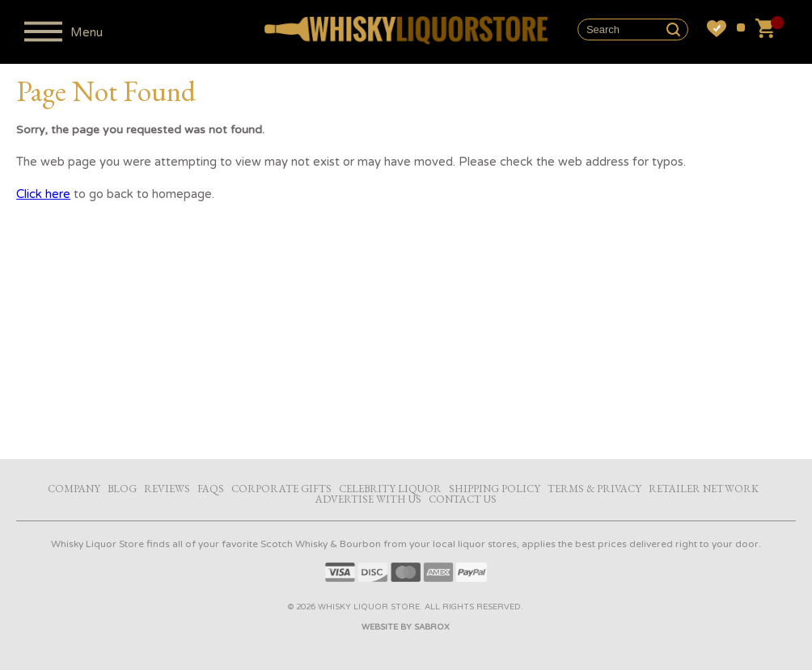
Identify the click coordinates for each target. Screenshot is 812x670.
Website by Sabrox (406, 627)
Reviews (167, 489)
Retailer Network (704, 489)
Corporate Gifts (281, 489)
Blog (122, 489)
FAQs (211, 489)
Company (74, 489)
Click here (43, 194)
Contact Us (463, 499)
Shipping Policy (495, 489)
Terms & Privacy (594, 489)
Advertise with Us (368, 499)
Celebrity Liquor (390, 489)
